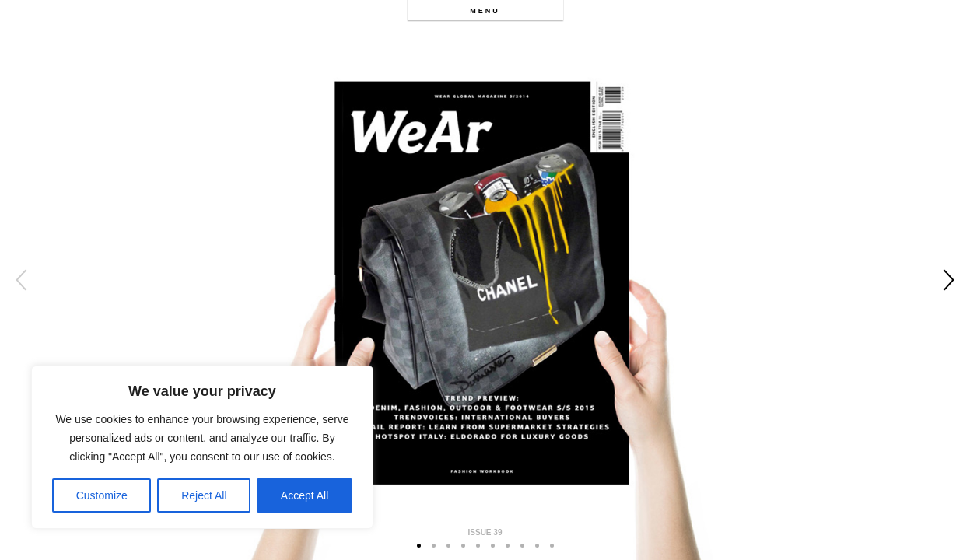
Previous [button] (21, 280)
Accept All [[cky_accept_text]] (305, 495)
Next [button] (949, 280)
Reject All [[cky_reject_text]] (204, 495)
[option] (485, 280)
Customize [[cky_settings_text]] (102, 495)
